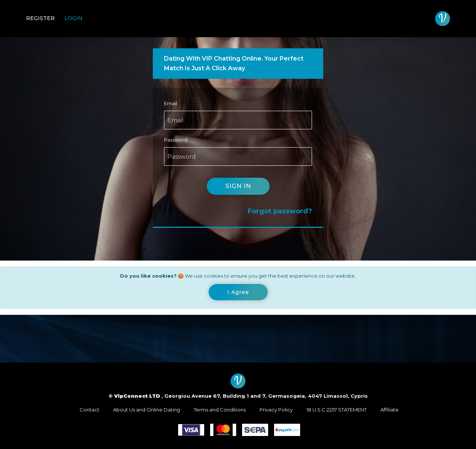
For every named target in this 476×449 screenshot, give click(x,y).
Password (176, 140)
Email (171, 103)
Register (40, 18)
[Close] (238, 292)
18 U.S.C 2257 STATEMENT (337, 410)
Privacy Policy (276, 410)
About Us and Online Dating (147, 410)
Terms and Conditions (220, 410)
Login (73, 18)
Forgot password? (280, 211)
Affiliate (390, 410)
